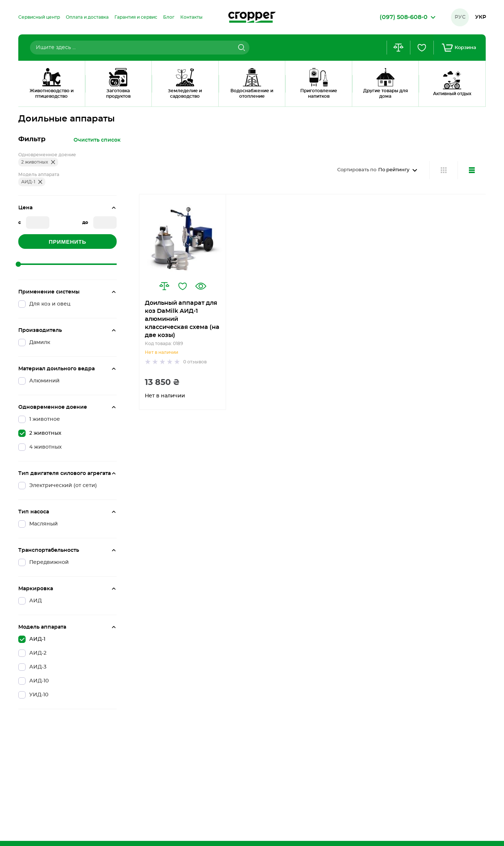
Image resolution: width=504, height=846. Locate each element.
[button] (164, 286)
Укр (481, 17)
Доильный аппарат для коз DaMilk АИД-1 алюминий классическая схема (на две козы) (182, 319)
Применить (67, 242)
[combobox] (140, 48)
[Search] (241, 48)
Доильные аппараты (71, 97)
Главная (27, 97)
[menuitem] (39, 17)
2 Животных (120, 97)
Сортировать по (357, 170)
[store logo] (252, 17)
